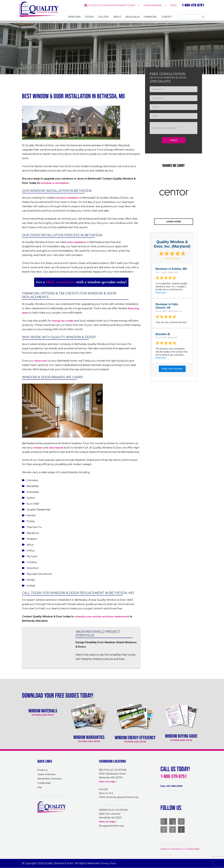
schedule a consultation (55, 183)
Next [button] (201, 205)
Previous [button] (146, 205)
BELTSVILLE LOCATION (113, 770)
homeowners (153, 5)
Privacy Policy (109, 863)
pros (173, 5)
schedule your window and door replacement (102, 616)
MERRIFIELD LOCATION (113, 810)
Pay (40, 787)
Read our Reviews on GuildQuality (180, 849)
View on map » (108, 781)
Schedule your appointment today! (112, 5)
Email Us (42, 770)
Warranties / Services (49, 779)
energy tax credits (63, 321)
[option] (174, 193)
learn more (174, 222)
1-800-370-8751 (193, 5)
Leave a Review (46, 774)
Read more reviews (172, 369)
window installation (68, 198)
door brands (56, 448)
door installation (77, 242)
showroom (41, 361)
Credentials (44, 783)
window (38, 448)
